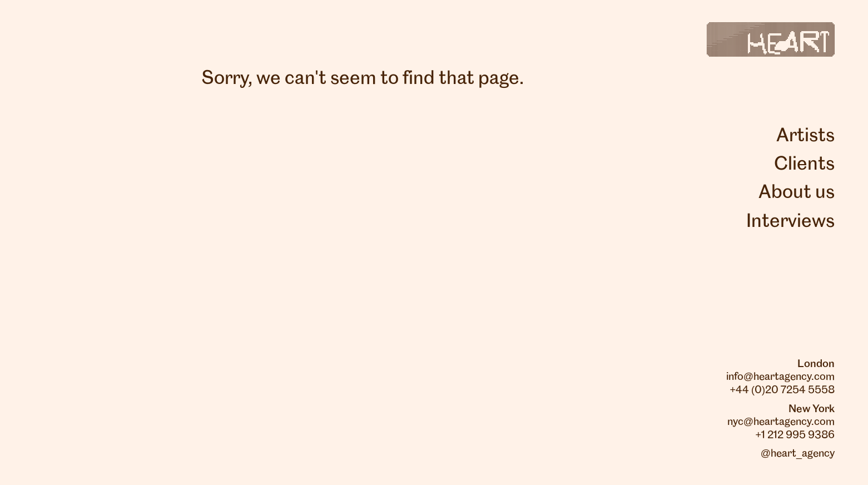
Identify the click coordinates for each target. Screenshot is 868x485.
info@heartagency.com (780, 377)
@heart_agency (798, 454)
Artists (805, 136)
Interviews (790, 222)
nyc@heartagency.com (781, 422)
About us (797, 193)
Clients (804, 165)
